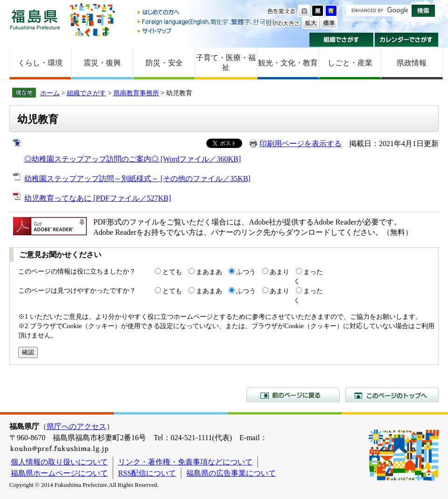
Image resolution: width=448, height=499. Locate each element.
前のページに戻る (293, 395)
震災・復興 (102, 63)
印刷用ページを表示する (301, 144)
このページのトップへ (392, 395)
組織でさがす (341, 40)
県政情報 (412, 63)
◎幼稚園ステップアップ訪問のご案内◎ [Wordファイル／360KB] (133, 159)
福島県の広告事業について (231, 473)
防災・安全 (164, 63)
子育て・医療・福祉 (226, 63)
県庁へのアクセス (77, 426)
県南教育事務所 (136, 93)
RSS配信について (147, 473)
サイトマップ (207, 31)
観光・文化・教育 (288, 63)
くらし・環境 (40, 63)
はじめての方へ (207, 13)
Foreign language (207, 22)
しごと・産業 (350, 63)
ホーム (50, 93)
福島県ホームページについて (59, 473)
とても (172, 272)
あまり (280, 272)
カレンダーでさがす (407, 40)
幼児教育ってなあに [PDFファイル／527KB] (98, 198)
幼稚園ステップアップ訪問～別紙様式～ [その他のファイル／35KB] (137, 179)
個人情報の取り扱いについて (59, 462)
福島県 (35, 19)
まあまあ (209, 272)
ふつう (246, 272)
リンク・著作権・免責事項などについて (185, 462)
